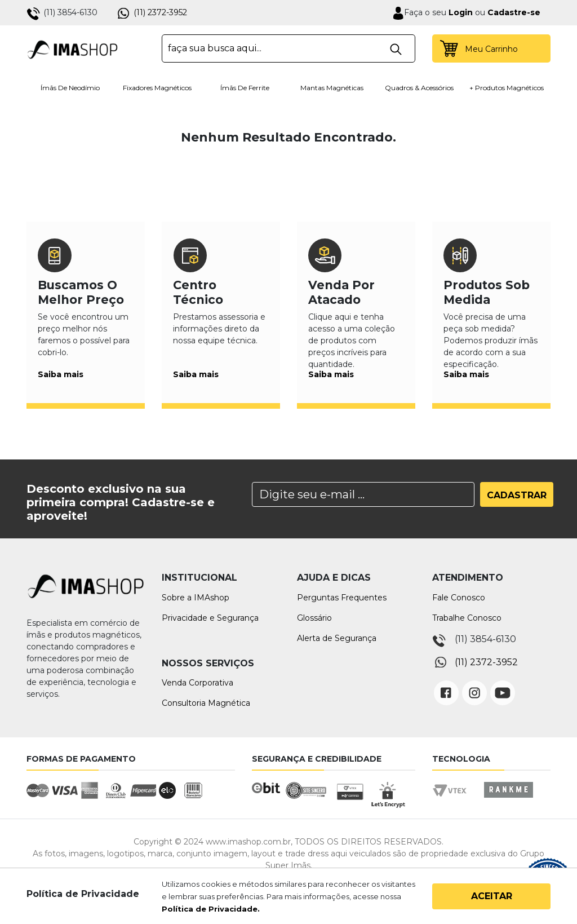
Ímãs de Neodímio (70, 88)
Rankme (508, 800)
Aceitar (492, 896)
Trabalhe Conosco (467, 618)
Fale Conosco (459, 598)
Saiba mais (61, 374)
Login (460, 12)
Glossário (314, 618)
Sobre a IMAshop (196, 598)
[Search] (363, 494)
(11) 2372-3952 (160, 12)
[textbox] (288, 48)
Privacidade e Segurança (210, 618)
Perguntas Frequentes (342, 598)
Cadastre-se (514, 12)
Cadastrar (517, 495)
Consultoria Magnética (206, 703)
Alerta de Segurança (337, 638)
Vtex (453, 800)
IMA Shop (72, 48)
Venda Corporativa (197, 683)
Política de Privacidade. (211, 909)
